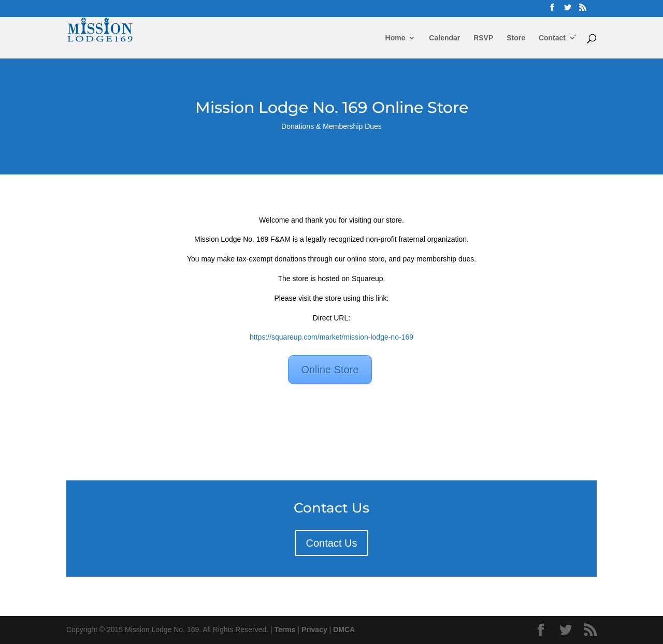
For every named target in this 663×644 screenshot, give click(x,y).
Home (395, 38)
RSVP (483, 38)
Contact (552, 38)
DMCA (344, 630)
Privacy (314, 630)
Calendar (444, 38)
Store (516, 38)
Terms (285, 630)
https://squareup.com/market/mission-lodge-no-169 (331, 337)
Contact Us (332, 543)
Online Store (330, 370)
